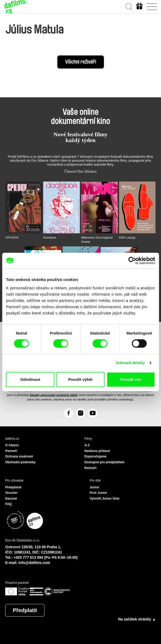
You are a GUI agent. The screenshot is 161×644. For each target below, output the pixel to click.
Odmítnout (30, 379)
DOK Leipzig (127, 238)
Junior (95, 487)
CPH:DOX (12, 238)
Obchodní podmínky (20, 462)
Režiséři (91, 468)
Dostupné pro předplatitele (105, 462)
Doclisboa (49, 238)
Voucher (11, 493)
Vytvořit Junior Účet (105, 499)
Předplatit (25, 610)
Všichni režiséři (81, 62)
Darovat (11, 499)
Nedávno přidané (97, 451)
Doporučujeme (96, 456)
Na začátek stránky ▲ (137, 619)
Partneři (11, 451)
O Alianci (12, 445)
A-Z (87, 445)
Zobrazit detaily (130, 363)
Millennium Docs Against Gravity (97, 240)
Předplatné (13, 487)
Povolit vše (131, 379)
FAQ (9, 504)
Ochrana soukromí (19, 456)
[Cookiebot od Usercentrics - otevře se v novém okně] (132, 261)
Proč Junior (99, 493)
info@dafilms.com (34, 563)
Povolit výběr (80, 379)
